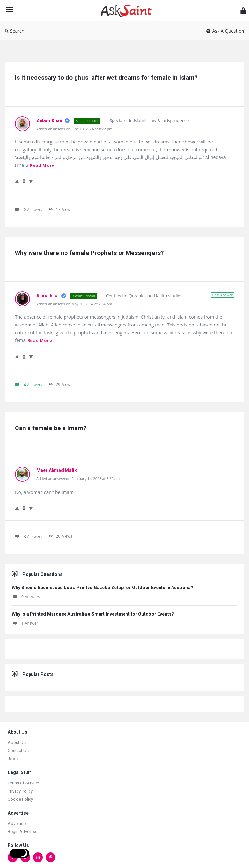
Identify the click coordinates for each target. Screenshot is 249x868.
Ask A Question (225, 31)
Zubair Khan (50, 120)
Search (15, 31)
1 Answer (25, 623)
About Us (17, 742)
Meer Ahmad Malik (57, 470)
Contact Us (18, 751)
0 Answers (26, 597)
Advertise (17, 823)
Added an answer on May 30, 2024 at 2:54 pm (74, 304)
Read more (42, 165)
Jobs (13, 759)
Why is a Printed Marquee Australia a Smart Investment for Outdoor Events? (93, 614)
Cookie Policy (20, 799)
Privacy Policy (20, 791)
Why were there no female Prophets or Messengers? (89, 253)
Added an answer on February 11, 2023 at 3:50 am (78, 479)
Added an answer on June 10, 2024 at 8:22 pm (74, 129)
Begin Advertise (23, 832)
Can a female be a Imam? (51, 428)
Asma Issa (48, 296)
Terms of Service (23, 783)
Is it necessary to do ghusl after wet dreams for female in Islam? (106, 78)
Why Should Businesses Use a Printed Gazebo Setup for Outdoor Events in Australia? (102, 588)
